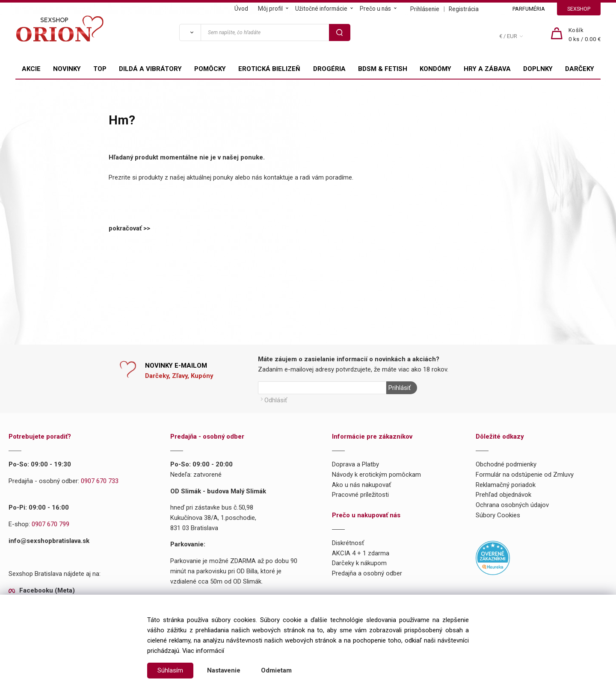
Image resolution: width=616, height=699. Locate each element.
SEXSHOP (579, 9)
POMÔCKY (210, 69)
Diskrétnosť (348, 543)
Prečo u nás (375, 9)
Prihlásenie (425, 9)
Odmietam (276, 670)
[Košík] (585, 35)
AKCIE (31, 69)
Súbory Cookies (498, 515)
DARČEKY (580, 69)
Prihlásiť (400, 388)
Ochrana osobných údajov (512, 505)
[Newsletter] (322, 388)
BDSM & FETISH (383, 69)
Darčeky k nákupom (359, 563)
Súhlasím (170, 670)
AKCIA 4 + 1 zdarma (361, 553)
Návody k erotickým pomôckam (376, 475)
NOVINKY (67, 69)
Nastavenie (224, 670)
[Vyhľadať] (190, 32)
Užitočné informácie (321, 9)
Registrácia (464, 9)
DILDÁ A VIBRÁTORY (150, 69)
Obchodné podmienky (506, 464)
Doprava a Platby (355, 464)
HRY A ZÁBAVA (487, 69)
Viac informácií (203, 651)
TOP (100, 69)
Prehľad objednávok (503, 495)
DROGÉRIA (329, 69)
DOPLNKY (538, 69)
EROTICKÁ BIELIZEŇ (269, 69)
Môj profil (270, 9)
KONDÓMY (435, 69)
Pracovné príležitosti (360, 495)
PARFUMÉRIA (529, 9)
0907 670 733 (100, 481)
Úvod (241, 9)
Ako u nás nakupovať (361, 485)
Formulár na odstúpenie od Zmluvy (525, 475)
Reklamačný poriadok (506, 485)
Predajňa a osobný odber (367, 573)
